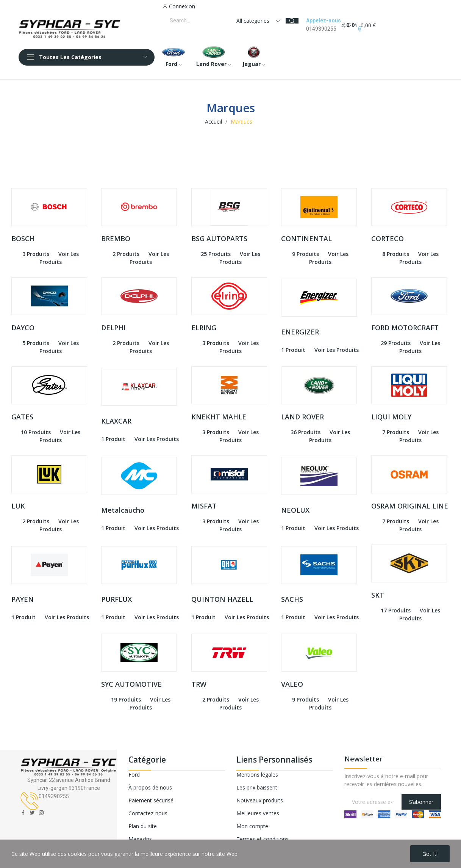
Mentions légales (257, 775)
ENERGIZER (300, 332)
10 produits (36, 432)
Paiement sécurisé (151, 800)
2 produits (126, 254)
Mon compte (252, 826)
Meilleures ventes (258, 813)
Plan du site (143, 826)
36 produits (306, 432)
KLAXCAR (116, 421)
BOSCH (23, 239)
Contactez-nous (148, 813)
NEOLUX (295, 510)
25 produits (216, 254)
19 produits (126, 699)
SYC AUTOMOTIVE (131, 684)
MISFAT (204, 506)
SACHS (292, 599)
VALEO (292, 684)
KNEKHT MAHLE (219, 417)
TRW (199, 684)
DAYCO (23, 328)
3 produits (36, 254)
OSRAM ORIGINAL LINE (410, 506)
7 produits (396, 432)
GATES (22, 417)
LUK (18, 506)
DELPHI (113, 328)
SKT (378, 595)
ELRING (204, 328)
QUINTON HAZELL (222, 599)
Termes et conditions (263, 839)
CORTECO (388, 239)
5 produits (36, 343)
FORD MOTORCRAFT (405, 328)
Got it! (430, 854)
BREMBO (116, 239)
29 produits (396, 343)
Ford (134, 775)
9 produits (306, 254)
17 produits (396, 610)
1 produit (293, 350)
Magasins (140, 839)
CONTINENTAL (306, 239)
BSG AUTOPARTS (219, 239)
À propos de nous (150, 787)
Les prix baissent (257, 787)
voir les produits (337, 350)
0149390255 (321, 29)
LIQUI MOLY (391, 417)
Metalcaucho (123, 510)
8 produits (396, 254)
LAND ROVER (302, 417)
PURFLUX (116, 599)
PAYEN (23, 599)
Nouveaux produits (260, 800)
